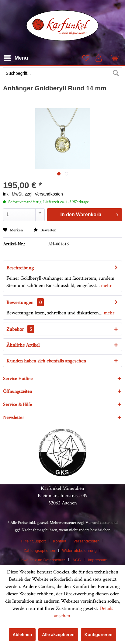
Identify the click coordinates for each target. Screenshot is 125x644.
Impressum (98, 560)
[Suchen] (116, 73)
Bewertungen (20, 302)
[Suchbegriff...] (62, 73)
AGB (76, 560)
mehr (106, 285)
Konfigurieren (99, 635)
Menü (16, 57)
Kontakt (60, 541)
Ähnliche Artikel (23, 345)
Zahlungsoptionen (39, 551)
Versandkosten (98, 522)
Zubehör (20, 329)
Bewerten (45, 230)
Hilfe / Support (33, 541)
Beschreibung (20, 268)
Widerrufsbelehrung (79, 551)
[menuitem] (62, 74)
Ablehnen (22, 635)
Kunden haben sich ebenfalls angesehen (46, 361)
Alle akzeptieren (58, 635)
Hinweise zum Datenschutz (42, 560)
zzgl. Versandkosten (44, 194)
